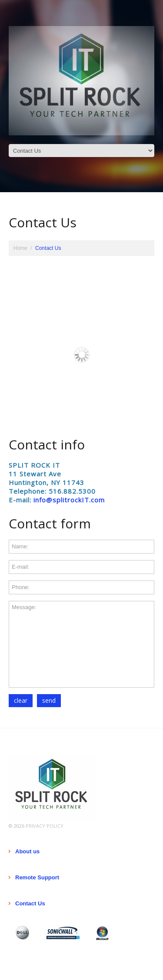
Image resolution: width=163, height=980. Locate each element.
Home (20, 248)
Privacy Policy (45, 826)
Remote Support (37, 877)
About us (27, 851)
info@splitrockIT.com (69, 500)
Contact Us (30, 903)
